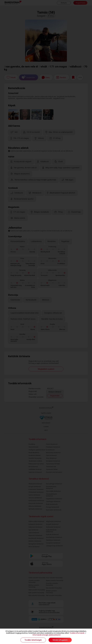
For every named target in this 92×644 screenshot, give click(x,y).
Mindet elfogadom (60, 640)
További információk (77, 633)
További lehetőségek (33, 640)
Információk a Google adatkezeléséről (47, 635)
